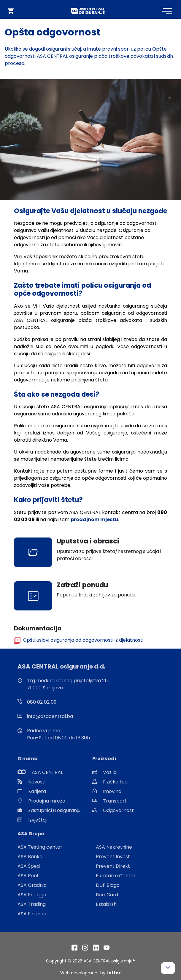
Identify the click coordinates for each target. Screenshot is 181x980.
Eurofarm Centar (116, 876)
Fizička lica (115, 782)
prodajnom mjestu (94, 519)
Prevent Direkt (113, 866)
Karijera (37, 791)
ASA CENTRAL (47, 772)
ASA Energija (32, 895)
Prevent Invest (113, 857)
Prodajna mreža (47, 801)
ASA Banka (30, 857)
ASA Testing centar (40, 847)
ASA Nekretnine (114, 847)
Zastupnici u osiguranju (54, 810)
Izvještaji (38, 820)
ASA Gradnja (32, 885)
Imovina (112, 791)
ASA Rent (28, 876)
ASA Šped (29, 866)
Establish (106, 904)
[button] (168, 968)
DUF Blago (108, 885)
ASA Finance (32, 914)
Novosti (37, 782)
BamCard (107, 895)
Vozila (110, 772)
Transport (115, 801)
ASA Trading (32, 904)
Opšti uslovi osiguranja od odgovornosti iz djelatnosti (83, 640)
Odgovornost (118, 810)
